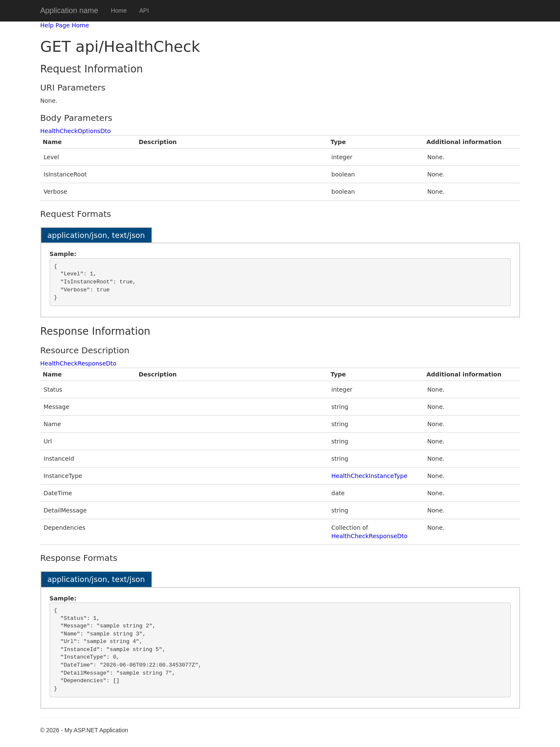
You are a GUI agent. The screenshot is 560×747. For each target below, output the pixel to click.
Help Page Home (65, 25)
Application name (69, 11)
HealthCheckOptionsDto (76, 131)
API (144, 11)
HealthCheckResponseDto (78, 363)
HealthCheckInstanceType (370, 476)
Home (119, 11)
